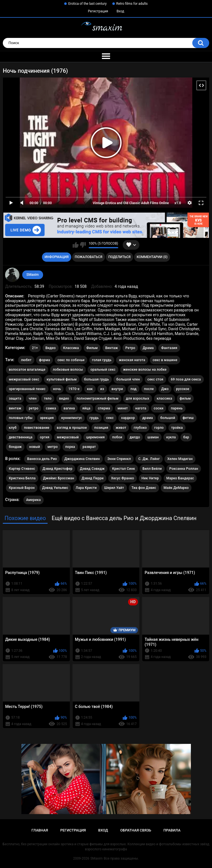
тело (48, 398)
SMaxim (33, 275)
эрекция (47, 418)
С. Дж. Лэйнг (149, 459)
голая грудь (102, 360)
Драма (148, 348)
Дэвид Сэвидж (92, 469)
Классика (71, 348)
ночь (57, 389)
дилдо (135, 437)
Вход (120, 11)
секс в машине (165, 360)
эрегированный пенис (27, 389)
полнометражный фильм (98, 398)
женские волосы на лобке (145, 370)
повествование (37, 428)
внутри (117, 389)
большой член (128, 379)
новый (35, 447)
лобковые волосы (68, 370)
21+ (35, 348)
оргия (45, 437)
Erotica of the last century (87, 4)
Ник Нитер (150, 478)
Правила (172, 830)
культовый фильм (62, 379)
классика (165, 398)
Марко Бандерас (180, 478)
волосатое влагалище (27, 370)
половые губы (21, 418)
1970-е (74, 389)
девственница (21, 437)
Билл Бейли (152, 469)
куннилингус (72, 418)
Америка (34, 500)
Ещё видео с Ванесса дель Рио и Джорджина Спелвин (124, 518)
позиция (101, 428)
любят (26, 360)
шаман (153, 437)
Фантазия (169, 348)
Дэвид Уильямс (55, 488)
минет (123, 408)
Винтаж (112, 348)
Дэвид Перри (93, 478)
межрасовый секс (24, 379)
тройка (177, 428)
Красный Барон (22, 488)
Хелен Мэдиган (180, 459)
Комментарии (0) (152, 257)
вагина (69, 408)
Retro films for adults (132, 4)
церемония (95, 437)
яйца (86, 408)
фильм (185, 398)
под (133, 389)
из (102, 389)
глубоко (140, 428)
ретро (34, 408)
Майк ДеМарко (176, 488)
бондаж (15, 447)
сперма (104, 408)
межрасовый (68, 437)
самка (51, 408)
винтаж (15, 408)
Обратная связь (136, 830)
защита (15, 398)
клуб (13, 428)
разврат (89, 447)
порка (70, 447)
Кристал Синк (123, 469)
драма (148, 418)
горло (159, 428)
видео (64, 398)
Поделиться (120, 257)
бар (186, 437)
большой (168, 418)
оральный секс (103, 370)
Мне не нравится (83, 245)
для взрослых (138, 398)
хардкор (128, 418)
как (90, 389)
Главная (40, 830)
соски (159, 408)
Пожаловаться (88, 257)
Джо (165, 389)
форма (44, 360)
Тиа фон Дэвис (144, 488)
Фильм (92, 348)
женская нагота (132, 360)
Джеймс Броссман (59, 478)
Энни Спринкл (119, 459)
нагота (141, 408)
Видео (51, 348)
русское (183, 389)
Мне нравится (76, 245)
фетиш (188, 418)
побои (117, 437)
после (149, 389)
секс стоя (156, 379)
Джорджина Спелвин (82, 459)
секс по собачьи (71, 360)
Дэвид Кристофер (57, 469)
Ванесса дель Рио (42, 459)
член (33, 398)
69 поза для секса (186, 379)
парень (177, 408)
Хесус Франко (122, 478)
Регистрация (98, 11)
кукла (171, 437)
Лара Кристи (86, 488)
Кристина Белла (22, 478)
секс (110, 418)
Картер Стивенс (22, 469)
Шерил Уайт (114, 488)
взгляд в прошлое (72, 428)
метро (53, 447)
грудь (94, 418)
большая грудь (97, 379)
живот (121, 428)
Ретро (130, 348)
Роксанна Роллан (184, 469)
